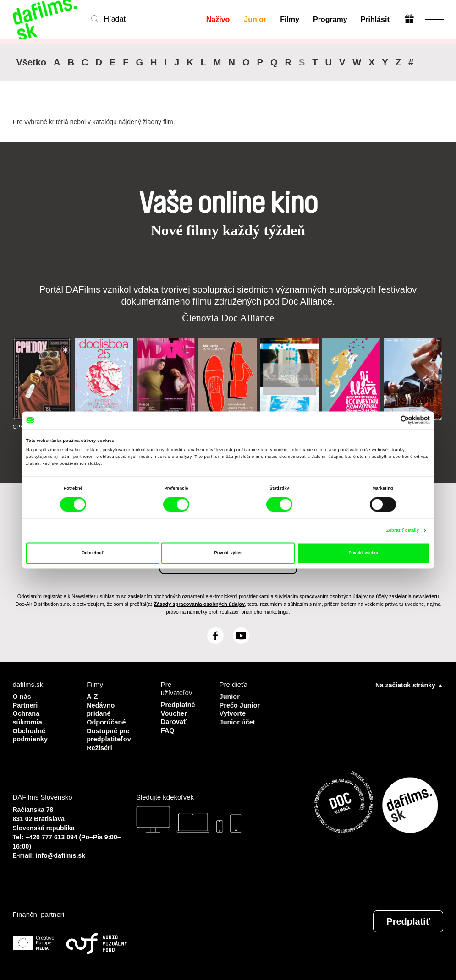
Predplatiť (408, 920)
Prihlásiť (376, 19)
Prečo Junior (241, 705)
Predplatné (179, 705)
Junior (255, 19)
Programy (330, 19)
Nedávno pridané (101, 709)
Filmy (290, 19)
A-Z (92, 696)
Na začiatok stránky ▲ (409, 685)
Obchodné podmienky (31, 733)
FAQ (168, 729)
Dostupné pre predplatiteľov (110, 733)
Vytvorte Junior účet (238, 717)
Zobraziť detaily (402, 530)
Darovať (174, 721)
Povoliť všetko (363, 553)
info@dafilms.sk (60, 854)
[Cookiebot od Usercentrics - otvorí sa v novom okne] (390, 420)
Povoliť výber (228, 553)
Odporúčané (107, 721)
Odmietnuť (93, 553)
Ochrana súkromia (28, 717)
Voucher (174, 713)
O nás (22, 696)
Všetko (32, 62)
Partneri (26, 705)
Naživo (218, 19)
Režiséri (100, 746)
